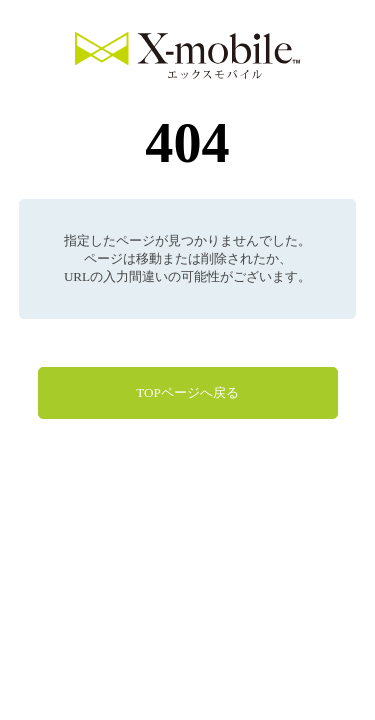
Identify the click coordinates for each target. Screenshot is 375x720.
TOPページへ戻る (187, 392)
